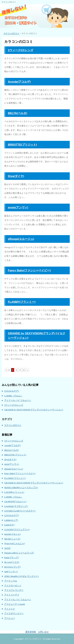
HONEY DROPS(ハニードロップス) (21, 488)
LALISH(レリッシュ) (14, 492)
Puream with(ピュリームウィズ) (19, 553)
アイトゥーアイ (12, 595)
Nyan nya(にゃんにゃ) (15, 543)
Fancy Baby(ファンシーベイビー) (29, 270)
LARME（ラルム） (13, 396)
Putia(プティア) (11, 558)
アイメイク (10, 609)
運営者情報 (31, 632)
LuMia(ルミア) (11, 520)
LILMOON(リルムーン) (15, 501)
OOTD (7, 548)
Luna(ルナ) (9, 525)
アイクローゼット (13, 586)
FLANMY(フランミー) (22, 302)
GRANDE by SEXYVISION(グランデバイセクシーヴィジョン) (34, 410)
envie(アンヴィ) (18, 207)
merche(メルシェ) (12, 534)
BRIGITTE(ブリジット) (22, 145)
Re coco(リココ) (12, 562)
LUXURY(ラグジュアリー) (17, 529)
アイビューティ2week (15, 604)
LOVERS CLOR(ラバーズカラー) (20, 511)
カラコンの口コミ (13, 425)
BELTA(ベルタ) (17, 113)
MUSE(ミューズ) (12, 539)
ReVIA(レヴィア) (12, 567)
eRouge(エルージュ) (21, 239)
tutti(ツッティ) (11, 571)
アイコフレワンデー (14, 590)
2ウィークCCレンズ (20, 50)
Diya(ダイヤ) (16, 176)
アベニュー (10, 618)
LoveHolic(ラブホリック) (16, 506)
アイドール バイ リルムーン (18, 400)
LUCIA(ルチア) (11, 391)
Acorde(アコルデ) (19, 82)
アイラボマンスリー (14, 613)
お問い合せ (43, 632)
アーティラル (11, 581)
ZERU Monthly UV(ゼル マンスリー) (21, 576)
